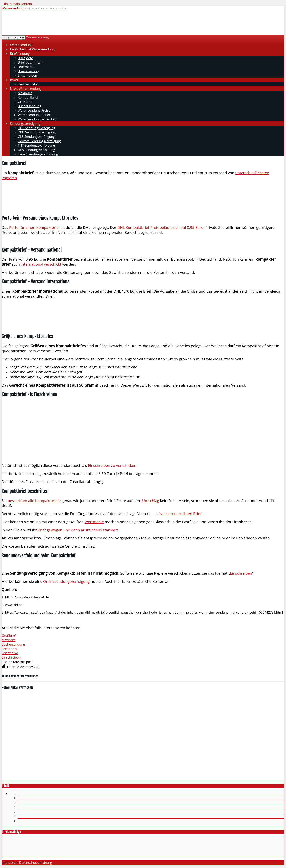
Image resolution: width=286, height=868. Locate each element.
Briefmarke (26, 67)
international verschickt (41, 264)
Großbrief (25, 102)
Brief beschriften (30, 62)
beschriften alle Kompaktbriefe (34, 500)
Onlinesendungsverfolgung (67, 581)
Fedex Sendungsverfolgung (38, 154)
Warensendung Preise (34, 110)
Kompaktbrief (28, 97)
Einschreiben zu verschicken (112, 465)
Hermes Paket (28, 84)
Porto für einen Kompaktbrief (34, 227)
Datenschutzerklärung (36, 863)
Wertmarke (94, 522)
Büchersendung (30, 106)
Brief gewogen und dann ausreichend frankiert (78, 530)
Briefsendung (20, 54)
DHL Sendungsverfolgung (37, 128)
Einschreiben (27, 75)
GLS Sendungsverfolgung (36, 137)
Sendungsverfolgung (25, 124)
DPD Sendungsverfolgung (37, 132)
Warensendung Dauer (34, 115)
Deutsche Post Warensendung (32, 49)
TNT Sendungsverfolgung (36, 145)
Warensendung (38, 37)
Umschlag (151, 500)
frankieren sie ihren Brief (180, 514)
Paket (14, 80)
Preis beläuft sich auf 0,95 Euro (177, 227)
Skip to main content (17, 4)
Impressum (10, 863)
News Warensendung (26, 89)
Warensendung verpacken (37, 119)
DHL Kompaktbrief (133, 227)
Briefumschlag (29, 71)
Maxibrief (25, 93)
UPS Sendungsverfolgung (36, 150)
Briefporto (26, 58)
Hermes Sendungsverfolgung (39, 141)
